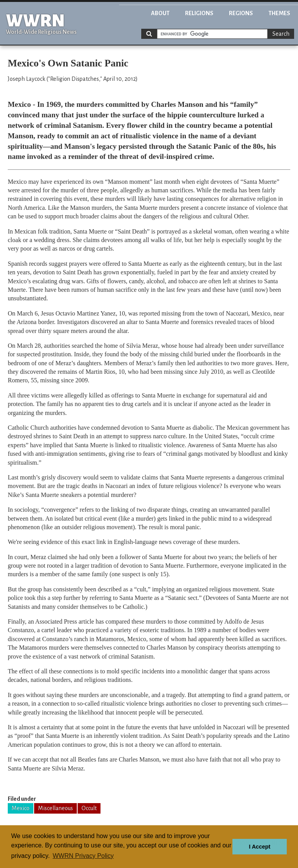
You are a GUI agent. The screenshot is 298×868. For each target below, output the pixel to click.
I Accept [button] (259, 847)
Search (281, 34)
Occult (89, 808)
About (160, 13)
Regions (241, 13)
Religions (199, 13)
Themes (279, 13)
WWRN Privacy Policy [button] (83, 856)
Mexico (21, 808)
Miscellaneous (55, 808)
